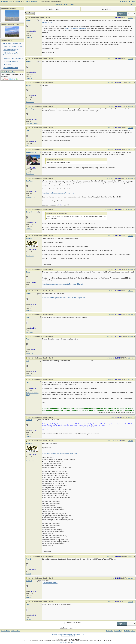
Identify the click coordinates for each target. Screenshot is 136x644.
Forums (18, 2)
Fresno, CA (29, 37)
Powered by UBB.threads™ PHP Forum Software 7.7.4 (68, 634)
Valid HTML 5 (64, 642)
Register (123, 2)
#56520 (130, 178)
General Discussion (32, 2)
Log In (132, 2)
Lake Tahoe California (32, 124)
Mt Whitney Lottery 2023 (12, 43)
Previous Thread (53, 9)
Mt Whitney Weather (11, 61)
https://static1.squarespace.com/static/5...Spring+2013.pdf (63, 284)
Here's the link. (47, 22)
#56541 (130, 291)
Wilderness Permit (10, 46)
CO (27, 145)
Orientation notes (10, 53)
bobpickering (109, 209)
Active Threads (69, 4)
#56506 (130, 59)
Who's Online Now (8, 72)
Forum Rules (5, 631)
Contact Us (109, 631)
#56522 (130, 209)
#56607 (130, 417)
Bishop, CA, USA (31, 198)
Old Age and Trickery (50, 583)
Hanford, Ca (29, 332)
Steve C (111, 59)
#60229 (130, 602)
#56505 (130, 18)
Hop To (62, 623)
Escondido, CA (30, 102)
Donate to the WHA (11, 68)
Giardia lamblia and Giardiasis (76, 28)
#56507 (130, 82)
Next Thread (108, 9)
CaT (112, 417)
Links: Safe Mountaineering (13, 58)
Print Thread (30, 13)
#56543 (130, 336)
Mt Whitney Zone (6, 2)
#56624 (130, 441)
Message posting (10, 50)
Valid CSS (73, 642)
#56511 (130, 150)
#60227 (130, 556)
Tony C (111, 578)
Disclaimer (7, 65)
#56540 (130, 269)
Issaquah (28, 574)
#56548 (130, 358)
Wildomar (29, 375)
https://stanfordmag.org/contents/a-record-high (59, 193)
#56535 (130, 236)
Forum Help (118, 631)
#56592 (130, 380)
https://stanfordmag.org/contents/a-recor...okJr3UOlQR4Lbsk (64, 298)
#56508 (130, 106)
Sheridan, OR (30, 256)
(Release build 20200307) (68, 636)
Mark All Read (16, 631)
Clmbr (111, 291)
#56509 (130, 128)
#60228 (130, 578)
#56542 (130, 315)
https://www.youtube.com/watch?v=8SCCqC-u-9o (60, 454)
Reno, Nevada (30, 174)
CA (27, 287)
